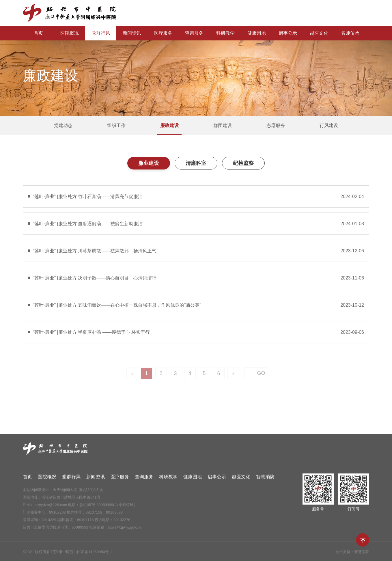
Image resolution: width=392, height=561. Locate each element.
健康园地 (257, 33)
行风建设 (329, 126)
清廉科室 (196, 163)
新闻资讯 (132, 33)
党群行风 (101, 33)
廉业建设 (149, 163)
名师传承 (350, 33)
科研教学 (225, 33)
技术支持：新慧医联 (352, 553)
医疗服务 (163, 33)
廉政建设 (169, 126)
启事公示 (288, 33)
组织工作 (116, 126)
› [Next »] (233, 376)
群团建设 (223, 126)
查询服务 (194, 33)
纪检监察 (243, 163)
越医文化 (319, 33)
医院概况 (70, 33)
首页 (38, 33)
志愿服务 (276, 126)
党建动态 (63, 126)
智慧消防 (265, 478)
